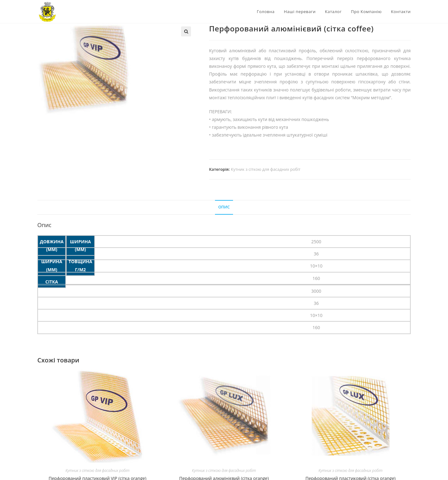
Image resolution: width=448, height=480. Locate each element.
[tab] (224, 207)
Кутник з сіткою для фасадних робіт (266, 169)
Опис (224, 207)
